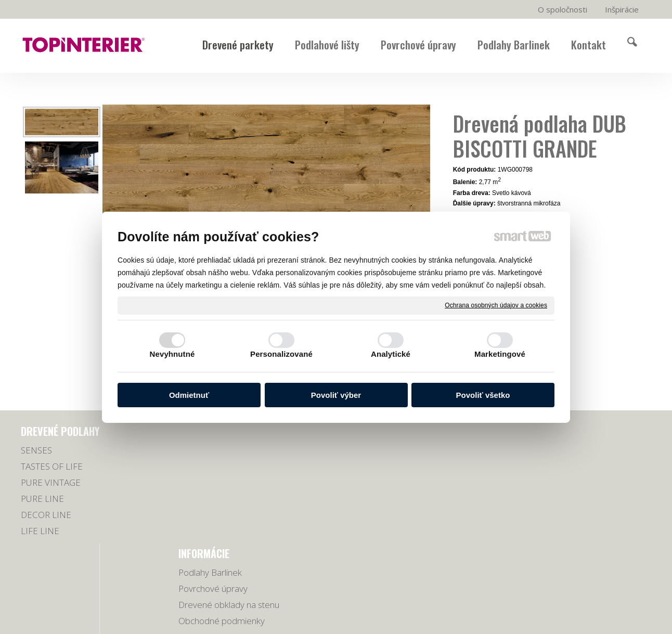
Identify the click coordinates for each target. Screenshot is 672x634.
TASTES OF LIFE (52, 466)
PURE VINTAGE (51, 482)
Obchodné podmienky (226, 499)
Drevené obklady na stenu (233, 482)
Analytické (391, 354)
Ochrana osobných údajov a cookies (496, 305)
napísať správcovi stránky (359, 592)
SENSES (36, 450)
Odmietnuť (189, 395)
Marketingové (500, 354)
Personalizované (281, 354)
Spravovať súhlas (537, 592)
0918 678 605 (546, 467)
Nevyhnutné (172, 354)
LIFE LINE (40, 531)
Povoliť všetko (483, 395)
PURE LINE (42, 499)
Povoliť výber (336, 395)
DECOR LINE (46, 515)
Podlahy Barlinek (214, 450)
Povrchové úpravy (217, 466)
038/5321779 (546, 454)
